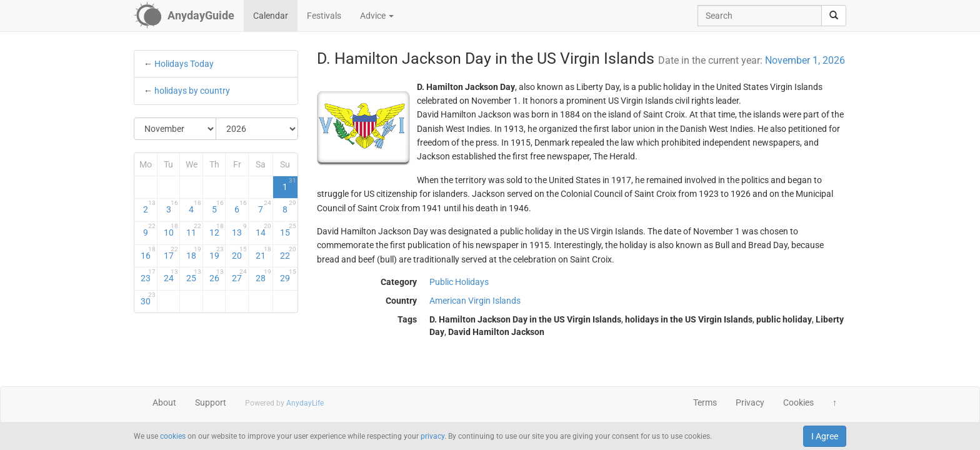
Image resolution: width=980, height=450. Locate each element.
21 (263, 253)
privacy (432, 436)
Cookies (798, 402)
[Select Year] (257, 129)
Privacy (750, 402)
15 (288, 230)
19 (217, 253)
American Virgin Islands (475, 301)
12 (217, 230)
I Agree (825, 436)
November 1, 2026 (805, 60)
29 (288, 276)
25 (194, 276)
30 (148, 299)
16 (148, 253)
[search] (834, 16)
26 (217, 276)
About (164, 402)
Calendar (271, 16)
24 (171, 276)
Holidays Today (184, 64)
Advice (377, 16)
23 (148, 276)
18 (194, 253)
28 (263, 276)
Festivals (324, 16)
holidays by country (192, 91)
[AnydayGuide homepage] (184, 16)
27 (239, 276)
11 (194, 230)
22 (288, 253)
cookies (173, 436)
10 (171, 230)
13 (239, 230)
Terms (705, 402)
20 (239, 253)
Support (211, 402)
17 (171, 253)
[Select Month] (175, 129)
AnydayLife (305, 403)
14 (263, 230)
